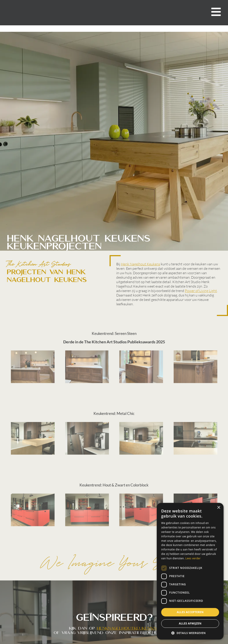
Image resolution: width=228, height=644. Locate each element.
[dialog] (190, 571)
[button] (190, 633)
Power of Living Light (201, 291)
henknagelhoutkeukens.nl (128, 628)
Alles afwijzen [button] (190, 623)
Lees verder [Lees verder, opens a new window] (193, 558)
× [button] (219, 508)
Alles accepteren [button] (190, 612)
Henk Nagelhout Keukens (140, 264)
